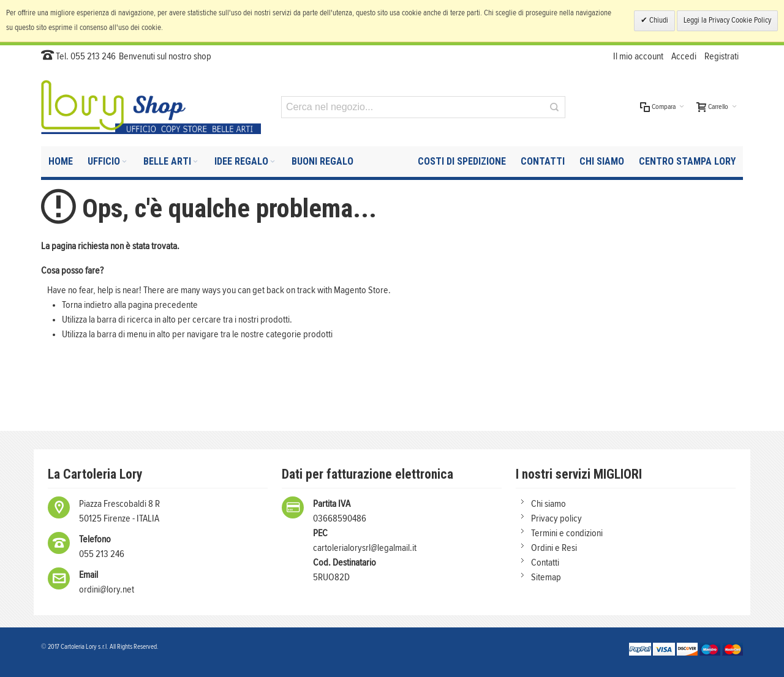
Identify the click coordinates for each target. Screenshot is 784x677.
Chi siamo (548, 504)
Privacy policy (556, 518)
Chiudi (658, 21)
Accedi (684, 56)
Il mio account (638, 56)
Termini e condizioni (567, 533)
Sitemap (546, 577)
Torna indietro (87, 305)
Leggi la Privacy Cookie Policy (727, 21)
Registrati (722, 56)
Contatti (545, 563)
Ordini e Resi (554, 548)
